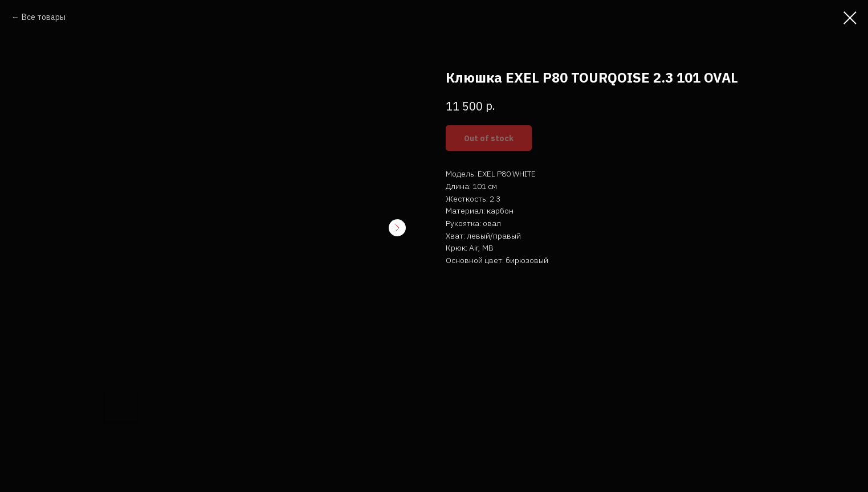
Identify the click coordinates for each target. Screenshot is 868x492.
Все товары (44, 17)
